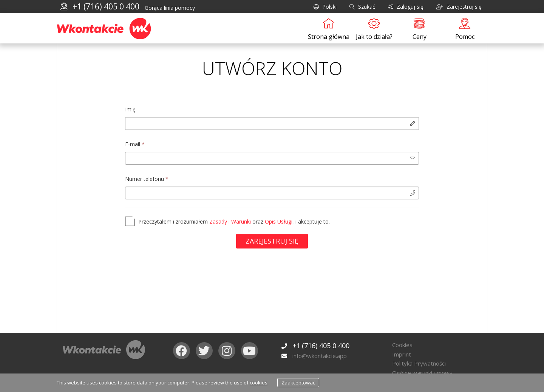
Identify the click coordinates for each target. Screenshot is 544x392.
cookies (259, 383)
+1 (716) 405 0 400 (106, 6)
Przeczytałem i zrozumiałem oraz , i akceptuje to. (234, 221)
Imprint (402, 354)
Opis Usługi (279, 221)
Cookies (402, 345)
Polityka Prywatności (419, 363)
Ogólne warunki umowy (422, 373)
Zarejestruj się (272, 241)
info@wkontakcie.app (320, 356)
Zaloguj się (406, 7)
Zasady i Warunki (230, 221)
